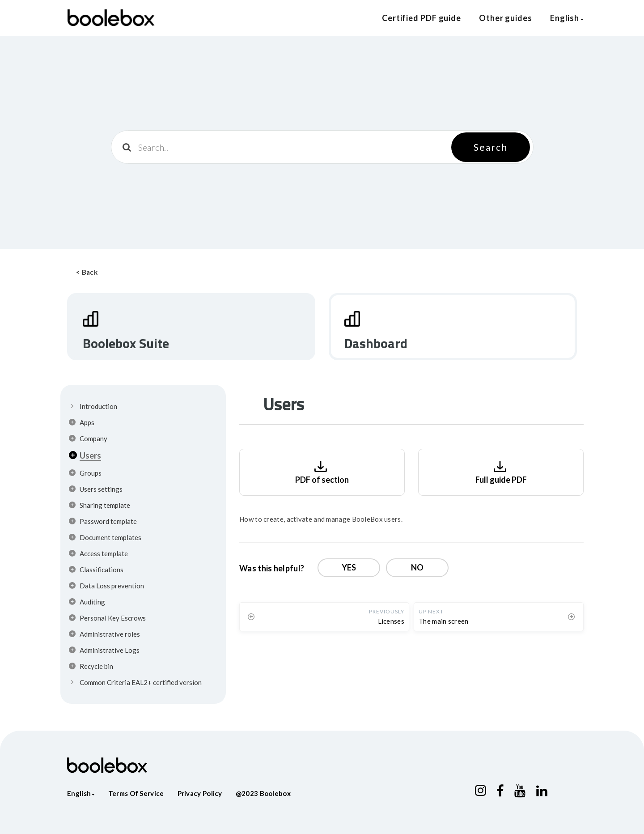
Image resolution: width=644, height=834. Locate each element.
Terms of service (136, 793)
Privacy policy (200, 793)
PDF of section (322, 471)
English (567, 18)
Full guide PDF (501, 471)
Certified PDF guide (422, 18)
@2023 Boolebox (263, 793)
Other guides (506, 18)
